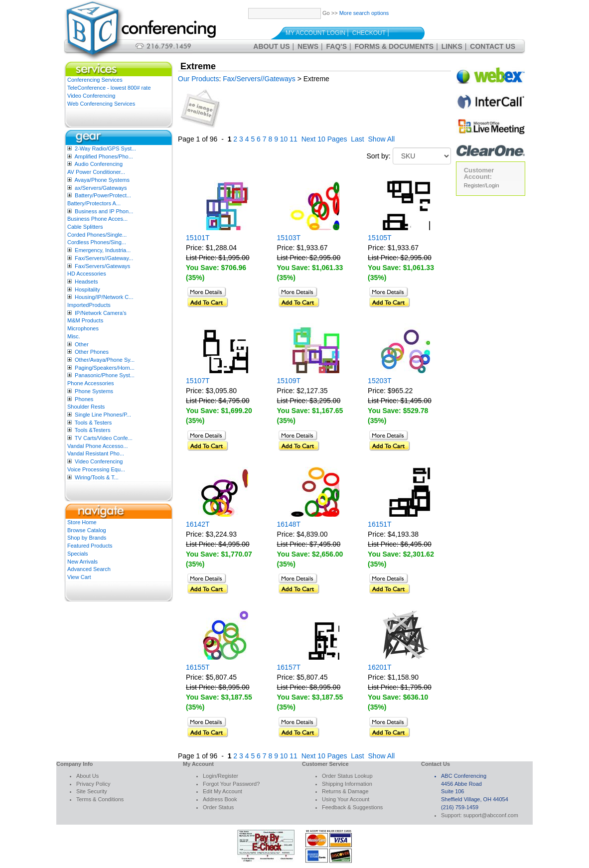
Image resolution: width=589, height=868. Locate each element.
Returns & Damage (345, 791)
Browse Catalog (87, 530)
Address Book (220, 799)
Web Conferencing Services (101, 104)
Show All (382, 139)
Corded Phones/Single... (97, 235)
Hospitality (87, 289)
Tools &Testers (93, 430)
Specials (78, 554)
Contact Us (493, 46)
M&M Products (85, 320)
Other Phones (92, 352)
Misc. (74, 336)
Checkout (369, 33)
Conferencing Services (95, 80)
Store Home (82, 522)
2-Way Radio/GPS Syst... (105, 148)
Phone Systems (94, 391)
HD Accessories (87, 274)
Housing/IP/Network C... (104, 297)
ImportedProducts (89, 305)
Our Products (198, 79)
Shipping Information (347, 784)
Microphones (83, 328)
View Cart (79, 577)
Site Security (92, 791)
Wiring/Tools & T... (97, 477)
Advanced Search (89, 569)
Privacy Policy (93, 784)
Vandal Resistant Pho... (96, 453)
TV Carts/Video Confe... (104, 438)
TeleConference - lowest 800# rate (109, 88)
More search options (364, 13)
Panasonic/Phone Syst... (105, 375)
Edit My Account (222, 791)
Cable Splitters (85, 227)
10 (284, 139)
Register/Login (482, 185)
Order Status (218, 807)
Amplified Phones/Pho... (103, 156)
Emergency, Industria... (103, 250)
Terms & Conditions (100, 799)
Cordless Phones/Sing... (97, 242)
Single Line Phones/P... (103, 415)
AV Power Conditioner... (96, 172)
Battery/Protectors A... (94, 203)
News (308, 46)
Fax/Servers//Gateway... (104, 258)
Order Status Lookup (347, 776)
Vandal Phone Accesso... (98, 446)
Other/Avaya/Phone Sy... (105, 360)
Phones (84, 399)
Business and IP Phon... (104, 211)
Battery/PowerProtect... (103, 195)
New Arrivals (82, 562)
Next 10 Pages (324, 139)
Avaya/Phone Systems (102, 180)
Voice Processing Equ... (96, 469)
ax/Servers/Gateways (101, 188)
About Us (271, 46)
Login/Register (221, 776)
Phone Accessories (91, 383)
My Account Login (315, 33)
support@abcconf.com (491, 815)
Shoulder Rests (86, 407)
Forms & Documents (394, 46)
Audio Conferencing (98, 164)
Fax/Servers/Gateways (102, 266)
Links (452, 46)
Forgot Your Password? (231, 784)
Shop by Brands (87, 538)
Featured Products (90, 546)
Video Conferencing (91, 96)
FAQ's (337, 46)
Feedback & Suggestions (352, 807)
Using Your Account (346, 799)
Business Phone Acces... (97, 219)
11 (294, 139)
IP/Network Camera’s (101, 313)
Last (357, 139)
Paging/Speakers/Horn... (105, 368)
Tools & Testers (93, 423)
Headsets (86, 282)
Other (82, 344)
